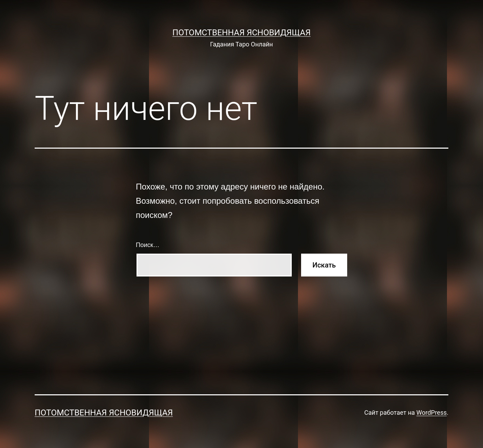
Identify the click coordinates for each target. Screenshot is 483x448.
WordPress (432, 412)
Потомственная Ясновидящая (242, 33)
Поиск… (148, 245)
